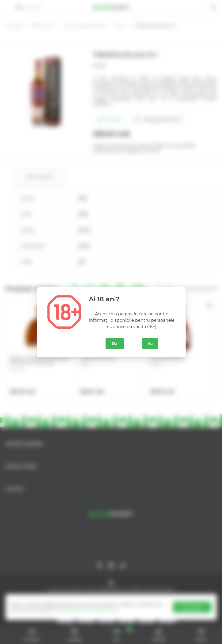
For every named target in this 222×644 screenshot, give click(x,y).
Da (115, 344)
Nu (150, 344)
